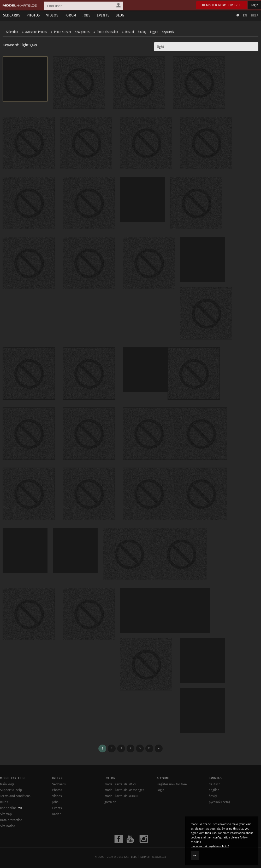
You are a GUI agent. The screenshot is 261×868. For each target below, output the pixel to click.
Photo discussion (107, 32)
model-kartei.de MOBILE (122, 796)
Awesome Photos (36, 32)
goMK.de (110, 802)
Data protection (11, 820)
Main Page (7, 784)
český (213, 796)
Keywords (168, 32)
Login (255, 5)
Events (103, 15)
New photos (82, 32)
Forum (70, 15)
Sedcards (12, 15)
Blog (120, 15)
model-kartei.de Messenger (124, 790)
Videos (52, 15)
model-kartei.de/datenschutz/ (210, 846)
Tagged (154, 32)
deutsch (215, 784)
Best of (130, 32)
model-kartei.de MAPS (120, 784)
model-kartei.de (126, 857)
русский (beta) (219, 802)
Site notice (8, 826)
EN (245, 16)
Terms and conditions (15, 796)
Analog (142, 32)
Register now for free (222, 5)
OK (195, 855)
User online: (11, 808)
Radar (57, 814)
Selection (12, 32)
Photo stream (63, 32)
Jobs (87, 15)
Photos (33, 15)
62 (149, 748)
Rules (4, 802)
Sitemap (6, 814)
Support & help (11, 790)
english (214, 790)
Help (255, 16)
